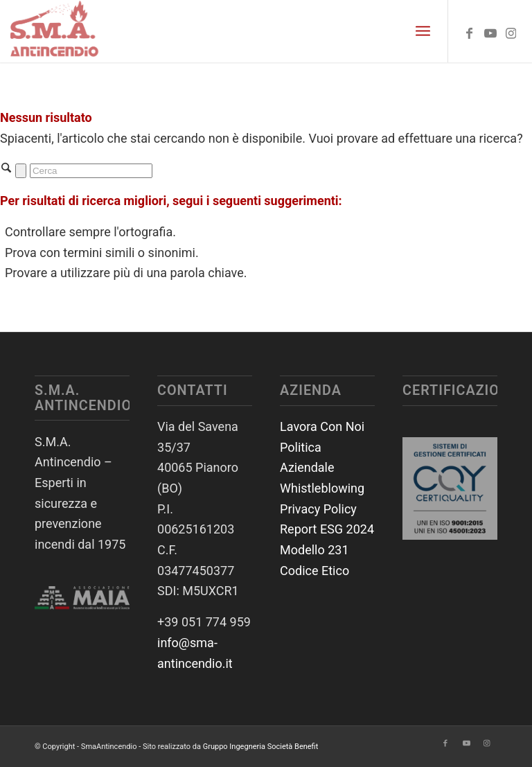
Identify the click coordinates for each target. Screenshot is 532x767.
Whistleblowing (322, 488)
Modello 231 (314, 550)
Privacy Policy (318, 509)
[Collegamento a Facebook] (470, 31)
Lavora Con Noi (322, 426)
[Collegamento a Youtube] (490, 31)
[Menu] (423, 31)
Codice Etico (314, 571)
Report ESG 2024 (327, 529)
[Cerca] (91, 171)
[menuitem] (423, 31)
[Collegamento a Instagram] (511, 31)
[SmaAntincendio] (55, 31)
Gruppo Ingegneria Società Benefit (261, 747)
